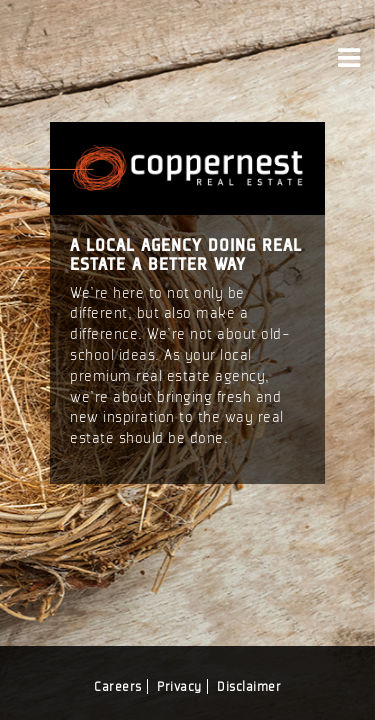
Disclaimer (249, 686)
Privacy (179, 686)
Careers (118, 686)
